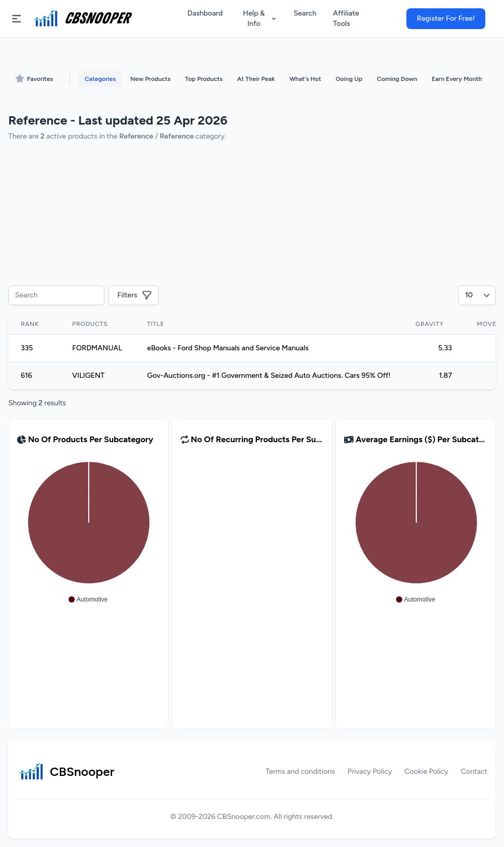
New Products (150, 79)
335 (27, 348)
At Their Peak (256, 79)
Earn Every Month (457, 79)
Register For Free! (446, 18)
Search (305, 13)
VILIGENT (88, 375)
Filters (135, 295)
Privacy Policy (370, 771)
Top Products (204, 79)
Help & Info (260, 18)
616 (26, 375)
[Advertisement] (252, 215)
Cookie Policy (426, 771)
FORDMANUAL (97, 348)
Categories (100, 79)
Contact (474, 771)
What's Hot (305, 79)
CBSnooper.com (244, 817)
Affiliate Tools (346, 18)
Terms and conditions (301, 771)
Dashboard (205, 13)
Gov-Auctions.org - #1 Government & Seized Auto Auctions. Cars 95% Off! (269, 375)
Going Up (349, 79)
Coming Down (397, 79)
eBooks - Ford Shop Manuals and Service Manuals (228, 348)
